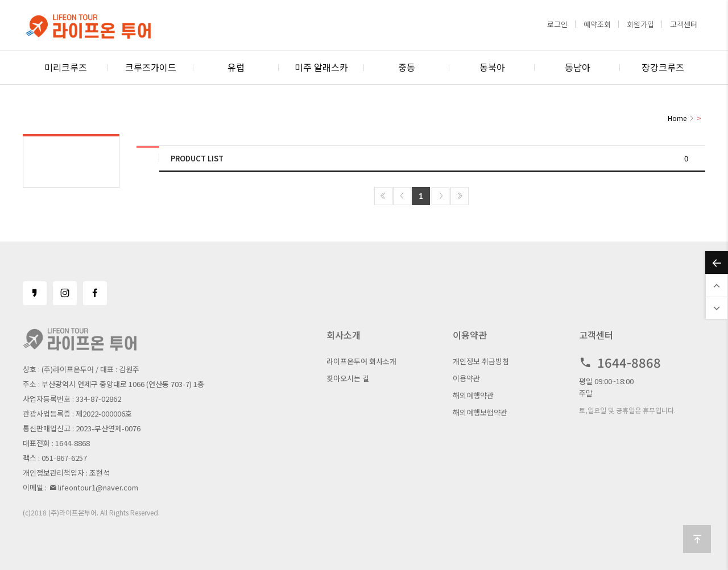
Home (677, 118)
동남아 (578, 67)
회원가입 (640, 24)
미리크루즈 (66, 67)
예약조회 (597, 24)
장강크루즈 (663, 67)
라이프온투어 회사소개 (361, 361)
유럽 (236, 67)
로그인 (557, 24)
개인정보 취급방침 (481, 361)
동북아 (492, 67)
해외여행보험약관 (480, 412)
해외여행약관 (473, 395)
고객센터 (684, 24)
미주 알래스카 (321, 67)
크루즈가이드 (151, 67)
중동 (407, 67)
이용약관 (466, 378)
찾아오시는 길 (348, 378)
